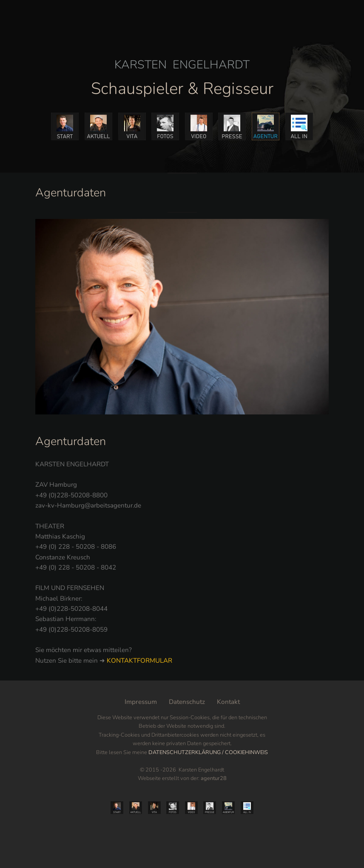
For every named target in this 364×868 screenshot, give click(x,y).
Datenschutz (187, 702)
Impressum (141, 702)
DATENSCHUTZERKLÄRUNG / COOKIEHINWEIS (208, 752)
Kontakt (228, 702)
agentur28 (214, 778)
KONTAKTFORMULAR (139, 661)
